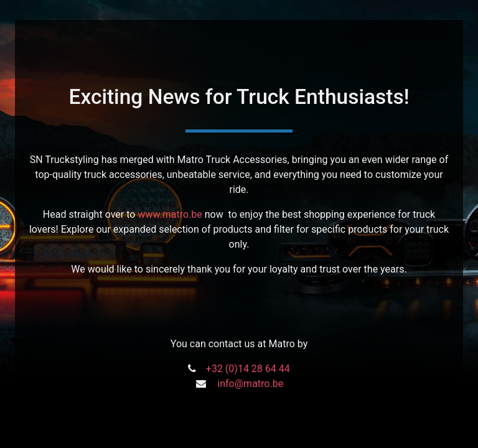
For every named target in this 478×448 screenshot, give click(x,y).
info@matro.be (250, 384)
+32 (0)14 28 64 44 (248, 369)
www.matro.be (170, 214)
